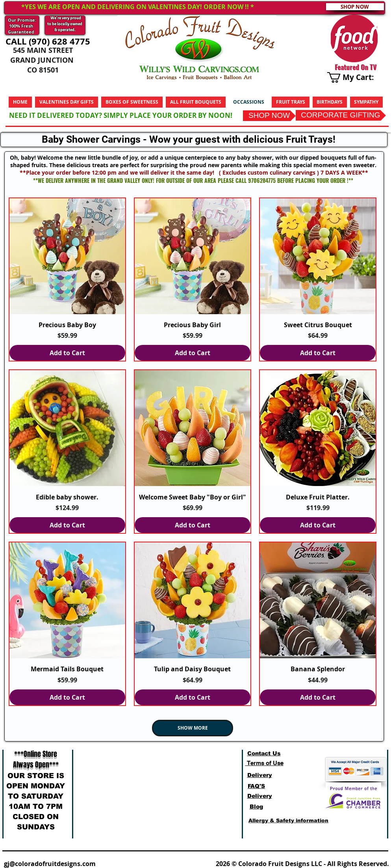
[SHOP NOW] (269, 116)
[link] (356, 77)
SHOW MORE (193, 728)
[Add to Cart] (67, 353)
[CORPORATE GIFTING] (341, 115)
